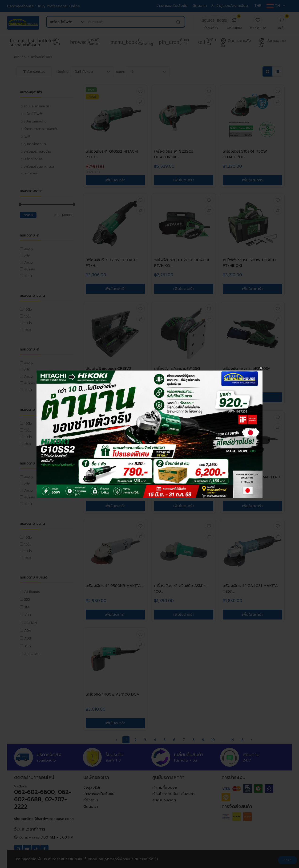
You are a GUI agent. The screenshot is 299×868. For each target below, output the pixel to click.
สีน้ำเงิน (30, 269)
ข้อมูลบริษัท (92, 787)
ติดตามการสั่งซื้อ (236, 43)
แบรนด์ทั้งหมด (85, 42)
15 (242, 740)
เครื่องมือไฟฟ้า (42, 57)
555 (27, 600)
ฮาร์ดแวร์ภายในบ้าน (37, 152)
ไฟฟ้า (27, 137)
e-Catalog (132, 42)
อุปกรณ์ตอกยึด (35, 144)
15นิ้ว (28, 316)
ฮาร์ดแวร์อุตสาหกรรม (39, 167)
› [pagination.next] (251, 740)
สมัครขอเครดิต (164, 800)
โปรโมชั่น (207, 42)
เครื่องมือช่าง (33, 159)
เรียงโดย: (63, 72)
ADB (28, 638)
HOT (91, 90)
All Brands (32, 592)
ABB (28, 615)
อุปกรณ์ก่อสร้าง (35, 121)
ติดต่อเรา (200, 6)
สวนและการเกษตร (36, 106)
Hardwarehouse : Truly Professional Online (43, 6)
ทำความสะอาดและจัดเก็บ (41, 129)
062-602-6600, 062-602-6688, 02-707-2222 (42, 799)
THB (258, 6)
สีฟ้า (27, 256)
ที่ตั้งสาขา (91, 800)
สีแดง (28, 249)
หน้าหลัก (56, 42)
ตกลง (287, 860)
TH (276, 6)
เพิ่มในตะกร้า (115, 180)
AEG (28, 646)
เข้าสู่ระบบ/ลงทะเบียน (230, 6)
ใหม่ (227, 416)
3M (26, 607)
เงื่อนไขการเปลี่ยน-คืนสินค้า (174, 794)
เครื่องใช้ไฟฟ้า (33, 114)
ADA (28, 631)
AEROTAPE (33, 654)
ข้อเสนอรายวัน (272, 43)
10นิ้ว (28, 310)
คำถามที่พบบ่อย (165, 787)
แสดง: (121, 72)
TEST (28, 276)
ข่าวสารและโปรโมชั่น (172, 6)
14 (232, 740)
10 (213, 740)
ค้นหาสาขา (174, 42)
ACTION (30, 623)
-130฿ (92, 97)
